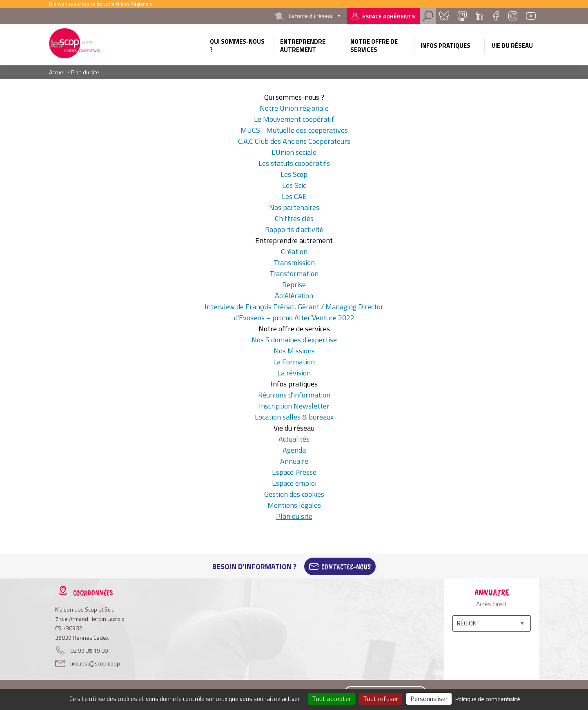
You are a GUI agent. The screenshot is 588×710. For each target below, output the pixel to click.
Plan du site (294, 516)
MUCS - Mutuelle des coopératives (294, 130)
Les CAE (294, 196)
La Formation (294, 362)
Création (294, 251)
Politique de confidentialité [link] (488, 699)
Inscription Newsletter (294, 406)
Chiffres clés (294, 218)
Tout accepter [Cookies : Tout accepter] (331, 699)
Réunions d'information (294, 395)
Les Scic (294, 185)
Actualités (294, 439)
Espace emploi (294, 483)
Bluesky (444, 16)
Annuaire (294, 461)
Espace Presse (294, 472)
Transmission (294, 262)
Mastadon (462, 16)
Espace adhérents (389, 16)
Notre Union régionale (294, 108)
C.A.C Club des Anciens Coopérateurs (294, 141)
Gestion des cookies (294, 494)
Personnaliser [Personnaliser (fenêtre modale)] (429, 699)
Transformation (294, 274)
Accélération (294, 296)
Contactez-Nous (346, 567)
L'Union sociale (294, 152)
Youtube (531, 16)
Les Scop (294, 174)
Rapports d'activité (294, 229)
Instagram (513, 16)
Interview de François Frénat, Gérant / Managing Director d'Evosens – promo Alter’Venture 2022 (294, 312)
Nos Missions (294, 351)
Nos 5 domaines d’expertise (294, 340)
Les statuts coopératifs (294, 163)
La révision (294, 373)
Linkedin (479, 16)
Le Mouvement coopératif (294, 119)
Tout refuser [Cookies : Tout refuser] (381, 699)
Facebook (496, 16)
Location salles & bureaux (294, 417)
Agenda (294, 450)
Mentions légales (294, 505)
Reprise (294, 285)
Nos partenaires (294, 207)
